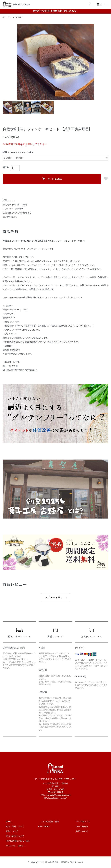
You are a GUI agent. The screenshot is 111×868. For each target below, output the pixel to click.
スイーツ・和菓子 (19, 17)
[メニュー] (107, 4)
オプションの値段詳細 (13, 209)
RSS (40, 826)
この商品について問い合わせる (17, 213)
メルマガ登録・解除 (47, 822)
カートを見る (79, 826)
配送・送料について (12, 826)
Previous (22, 62)
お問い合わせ (79, 831)
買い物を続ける (10, 217)
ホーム (5, 17)
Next (89, 62)
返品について (9, 200)
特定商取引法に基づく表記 (15, 205)
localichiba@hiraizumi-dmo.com (58, 795)
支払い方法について (12, 836)
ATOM (46, 826)
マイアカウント (80, 822)
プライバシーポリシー (13, 846)
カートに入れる (52, 179)
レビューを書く (54, 597)
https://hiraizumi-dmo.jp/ (57, 798)
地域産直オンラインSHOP (22, 4)
